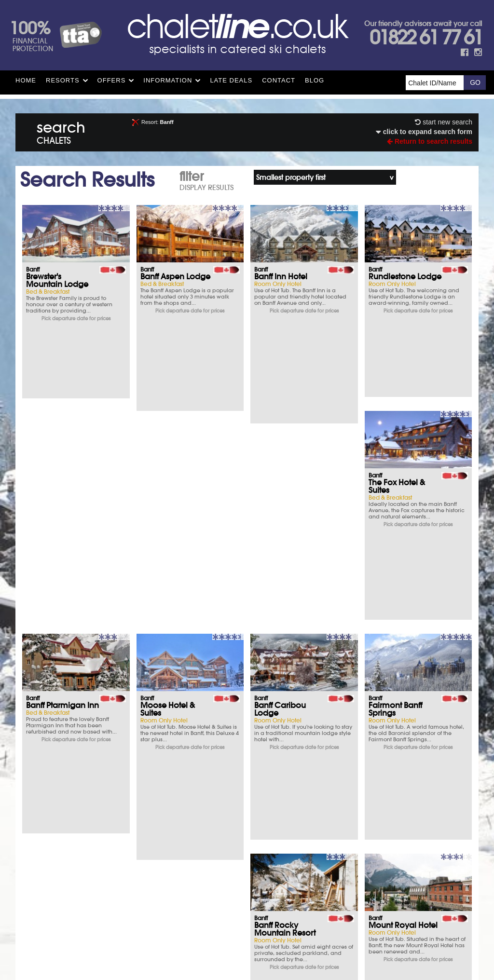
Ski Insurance (81, 792)
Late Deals (231, 80)
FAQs (321, 819)
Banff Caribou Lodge (394, 416)
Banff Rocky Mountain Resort (171, 552)
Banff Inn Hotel (281, 276)
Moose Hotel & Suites (281, 416)
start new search (444, 122)
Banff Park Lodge (286, 684)
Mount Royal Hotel (289, 548)
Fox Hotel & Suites (172, 684)
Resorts (63, 80)
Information (168, 80)
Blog (315, 80)
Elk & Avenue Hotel (403, 548)
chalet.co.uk (258, 915)
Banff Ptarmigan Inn (177, 412)
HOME (26, 80)
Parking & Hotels (81, 819)
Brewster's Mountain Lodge (57, 280)
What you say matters (81, 845)
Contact (279, 80)
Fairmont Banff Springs (53, 552)
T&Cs (321, 792)
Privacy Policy (261, 888)
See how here (272, 901)
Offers (112, 80)
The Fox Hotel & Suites (54, 416)
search (61, 131)
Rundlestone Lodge (405, 276)
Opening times (321, 845)
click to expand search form (424, 132)
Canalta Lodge (397, 684)
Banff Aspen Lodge (175, 276)
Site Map (220, 888)
